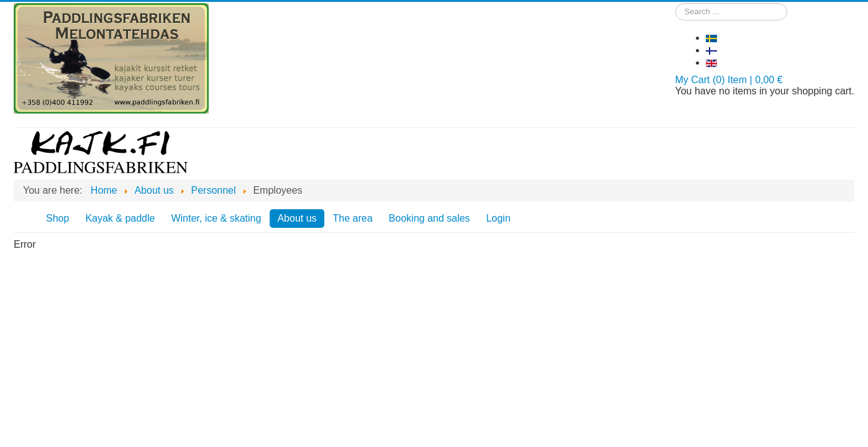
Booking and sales (430, 218)
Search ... (676, 3)
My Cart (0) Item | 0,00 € (729, 80)
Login (498, 218)
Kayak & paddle (120, 218)
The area (353, 218)
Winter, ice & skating (216, 218)
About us (297, 218)
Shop (57, 218)
